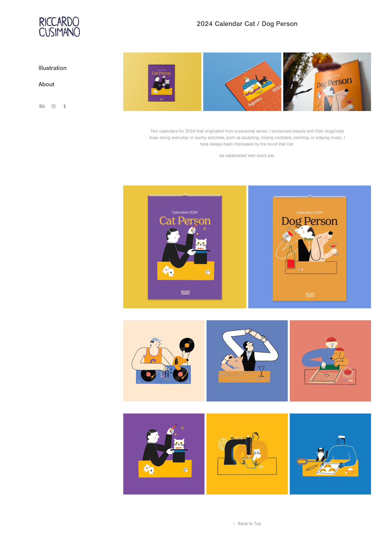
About (46, 84)
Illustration (52, 68)
